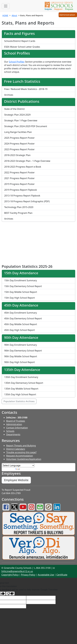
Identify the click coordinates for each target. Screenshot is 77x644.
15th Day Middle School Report (21, 292)
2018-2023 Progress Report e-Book (23, 167)
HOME (5, 15)
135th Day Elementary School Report (24, 383)
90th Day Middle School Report (21, 356)
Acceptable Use (46, 575)
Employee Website (16, 480)
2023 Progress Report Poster (19, 149)
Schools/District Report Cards (20, 41)
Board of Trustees (16, 421)
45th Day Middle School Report (21, 324)
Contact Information (17, 428)
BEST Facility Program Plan (18, 213)
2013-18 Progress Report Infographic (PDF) (27, 201)
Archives (9, 95)
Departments (13, 434)
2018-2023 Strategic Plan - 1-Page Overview (27, 161)
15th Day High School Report (20, 298)
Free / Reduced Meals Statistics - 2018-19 (26, 89)
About (14, 15)
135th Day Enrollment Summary (21, 377)
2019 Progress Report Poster (19, 184)
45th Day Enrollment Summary (21, 313)
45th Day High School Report (20, 330)
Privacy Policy (28, 575)
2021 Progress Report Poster (19, 178)
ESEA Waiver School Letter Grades (22, 47)
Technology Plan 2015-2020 (19, 207)
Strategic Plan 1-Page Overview (21, 120)
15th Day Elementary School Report (23, 286)
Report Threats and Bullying (21, 446)
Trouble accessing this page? (21, 452)
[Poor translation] (10, 594)
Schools (10, 431)
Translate (23, 469)
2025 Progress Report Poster (19, 138)
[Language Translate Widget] (18, 465)
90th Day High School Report (20, 362)
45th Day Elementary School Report (23, 318)
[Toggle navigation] (6, 6)
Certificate (62, 575)
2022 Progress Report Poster (19, 172)
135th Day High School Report (20, 394)
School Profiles (17, 62)
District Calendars (16, 449)
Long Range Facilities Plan (18, 132)
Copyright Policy (10, 575)
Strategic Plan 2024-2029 (17, 115)
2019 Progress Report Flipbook (21, 190)
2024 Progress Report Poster (19, 144)
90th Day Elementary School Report (23, 351)
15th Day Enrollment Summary (21, 280)
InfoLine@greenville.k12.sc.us (17, 571)
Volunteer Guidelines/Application (24, 459)
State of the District (14, 109)
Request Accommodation (20, 456)
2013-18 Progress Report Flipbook (22, 196)
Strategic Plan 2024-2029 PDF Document (26, 126)
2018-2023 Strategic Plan (17, 155)
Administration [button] (68, 15)
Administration (14, 424)
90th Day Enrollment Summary (21, 345)
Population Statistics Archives (19, 401)
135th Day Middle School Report (21, 389)
